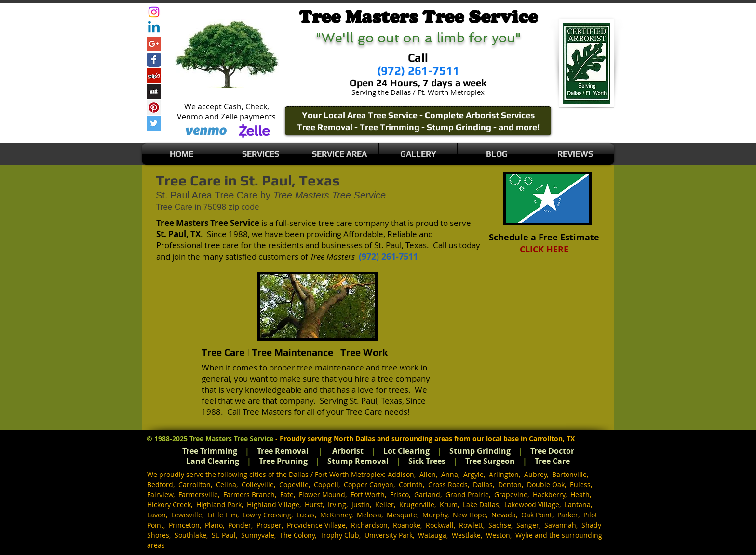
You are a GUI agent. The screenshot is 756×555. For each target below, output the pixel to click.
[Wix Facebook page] (154, 60)
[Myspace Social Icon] (154, 92)
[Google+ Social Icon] (154, 44)
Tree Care (552, 461)
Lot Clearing (406, 451)
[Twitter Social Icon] (154, 123)
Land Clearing (213, 461)
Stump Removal (358, 461)
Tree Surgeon (490, 461)
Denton (510, 484)
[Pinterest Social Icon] (154, 107)
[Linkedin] (154, 28)
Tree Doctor (552, 451)
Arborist (348, 451)
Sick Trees (427, 461)
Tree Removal (283, 451)
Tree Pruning (283, 461)
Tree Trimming (210, 451)
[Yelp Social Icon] (154, 76)
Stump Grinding (480, 451)
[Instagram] (154, 12)
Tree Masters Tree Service (231, 439)
